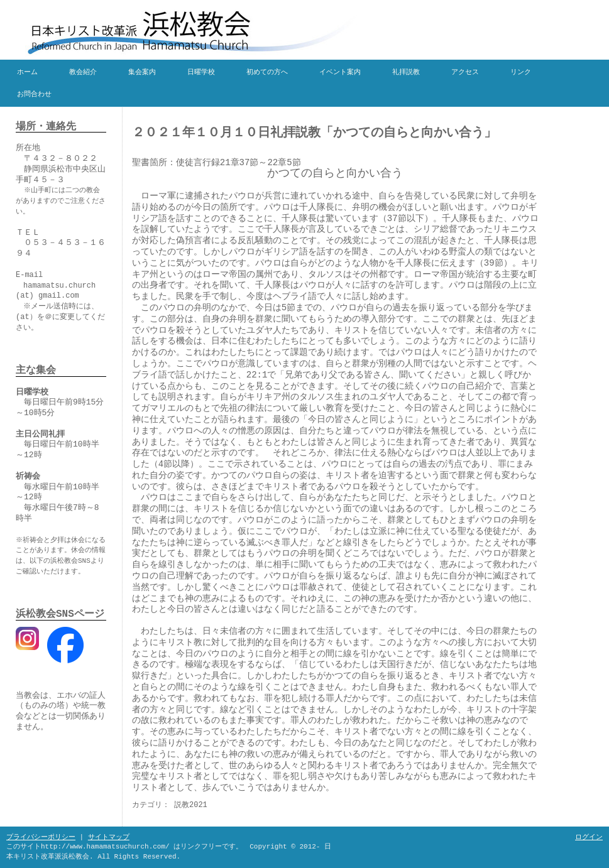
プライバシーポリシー (41, 837)
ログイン (589, 837)
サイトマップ (109, 837)
